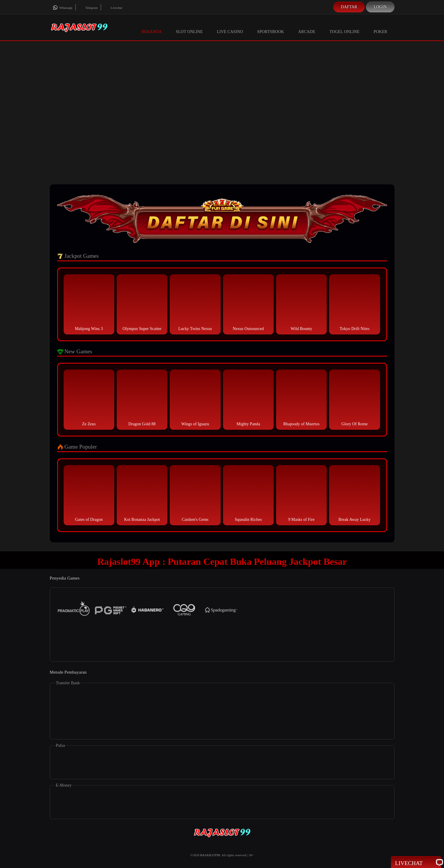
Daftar (349, 7)
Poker (380, 27)
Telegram (88, 8)
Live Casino (230, 27)
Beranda (151, 27)
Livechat (113, 8)
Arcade (307, 27)
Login (380, 7)
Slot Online (189, 27)
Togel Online (344, 27)
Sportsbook (271, 27)
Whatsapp (63, 8)
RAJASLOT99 (210, 855)
